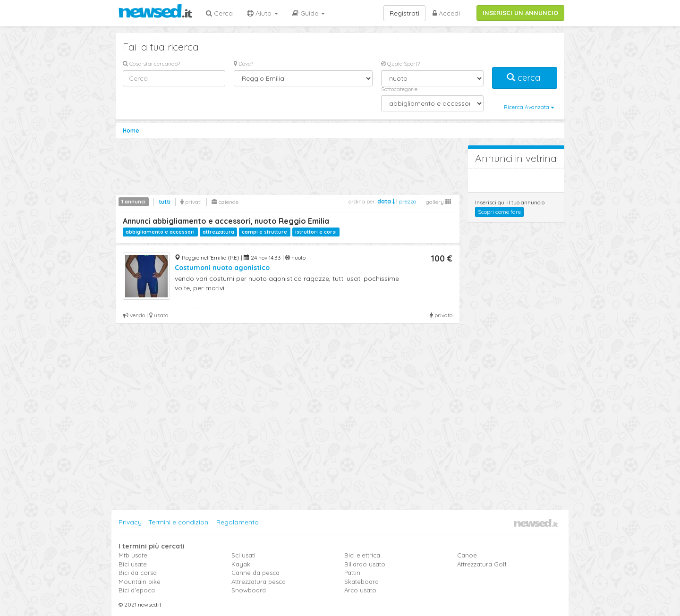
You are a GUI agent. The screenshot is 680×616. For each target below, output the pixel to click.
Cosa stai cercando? (151, 63)
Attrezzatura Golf (482, 564)
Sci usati (243, 555)
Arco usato (360, 590)
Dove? (243, 63)
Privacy (130, 522)
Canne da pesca (255, 573)
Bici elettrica (362, 555)
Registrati (404, 13)
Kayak (241, 564)
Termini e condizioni (179, 522)
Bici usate (133, 564)
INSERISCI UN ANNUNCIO (520, 13)
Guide (309, 13)
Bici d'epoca (137, 590)
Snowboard (249, 590)
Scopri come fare (499, 212)
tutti (165, 202)
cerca (525, 78)
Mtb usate (133, 555)
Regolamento (238, 522)
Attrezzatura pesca (259, 582)
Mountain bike (140, 582)
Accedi (446, 13)
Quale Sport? (400, 63)
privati (191, 202)
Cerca (219, 13)
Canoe (467, 555)
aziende (225, 202)
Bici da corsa (138, 573)
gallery (438, 202)
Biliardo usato (365, 564)
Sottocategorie (399, 89)
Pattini (353, 573)
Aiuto (263, 13)
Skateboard (361, 582)
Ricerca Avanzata (529, 107)
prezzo (408, 201)
